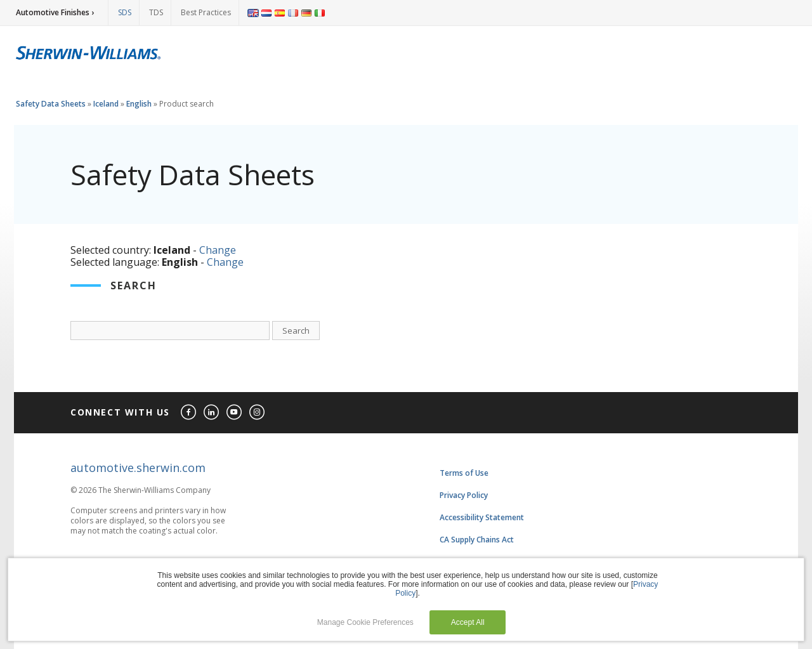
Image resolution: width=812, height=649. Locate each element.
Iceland (106, 104)
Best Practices (206, 12)
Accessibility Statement (482, 517)
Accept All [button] (468, 622)
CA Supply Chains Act (477, 540)
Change (218, 250)
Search (296, 331)
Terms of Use (464, 473)
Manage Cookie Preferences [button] (365, 622)
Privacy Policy (464, 495)
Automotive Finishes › (55, 12)
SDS (125, 12)
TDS (156, 12)
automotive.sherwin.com (138, 468)
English (139, 104)
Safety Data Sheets (51, 104)
